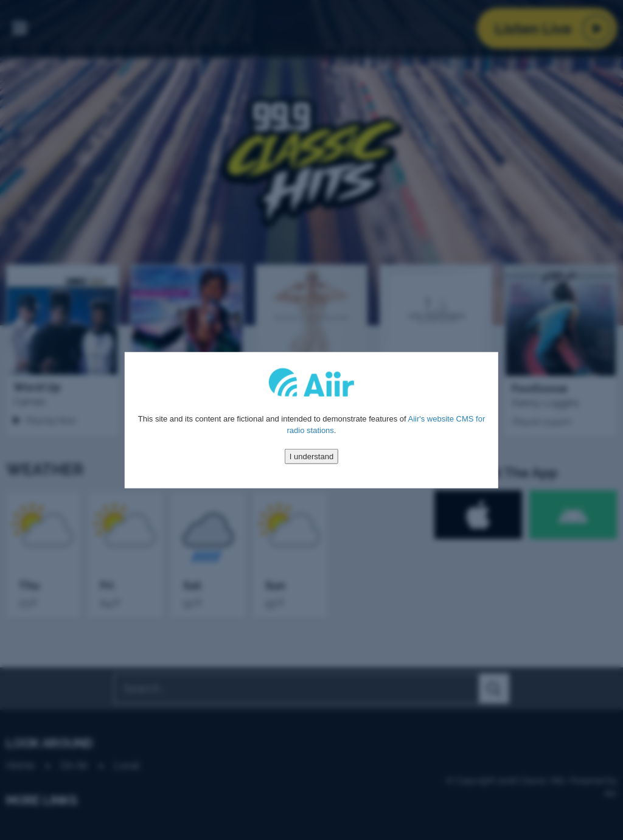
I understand (311, 456)
